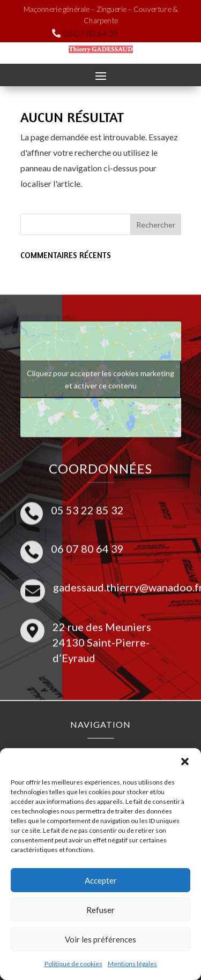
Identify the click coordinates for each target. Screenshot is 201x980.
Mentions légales (132, 964)
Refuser (100, 910)
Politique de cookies (73, 964)
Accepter (101, 880)
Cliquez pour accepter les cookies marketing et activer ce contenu (100, 373)
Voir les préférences (100, 939)
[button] (185, 762)
